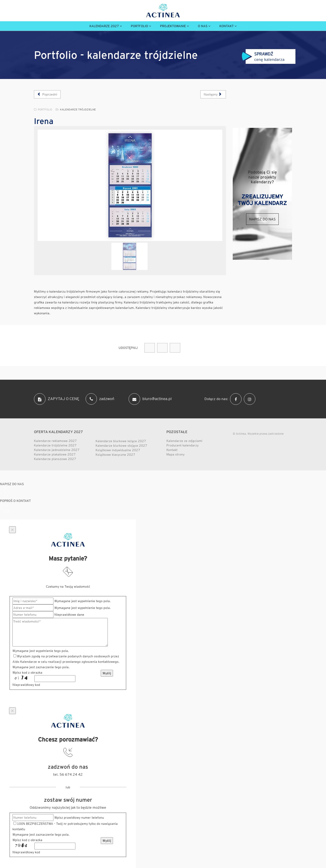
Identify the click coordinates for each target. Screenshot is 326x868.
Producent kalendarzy (182, 445)
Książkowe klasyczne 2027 (115, 455)
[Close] (12, 530)
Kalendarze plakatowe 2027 (55, 454)
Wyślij (107, 673)
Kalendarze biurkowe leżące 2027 (121, 441)
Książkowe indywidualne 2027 (118, 450)
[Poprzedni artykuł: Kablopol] (47, 94)
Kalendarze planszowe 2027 (55, 459)
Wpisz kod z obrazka (27, 672)
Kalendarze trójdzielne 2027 (55, 445)
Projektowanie (173, 26)
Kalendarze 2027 (104, 26)
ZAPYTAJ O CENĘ (57, 399)
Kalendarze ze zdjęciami (184, 441)
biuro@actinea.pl (150, 399)
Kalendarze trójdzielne (78, 109)
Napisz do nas (262, 219)
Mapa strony (175, 454)
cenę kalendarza (263, 57)
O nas (203, 26)
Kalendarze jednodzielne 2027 (57, 450)
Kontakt (227, 26)
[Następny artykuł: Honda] (213, 94)
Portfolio (139, 26)
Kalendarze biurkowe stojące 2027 (121, 446)
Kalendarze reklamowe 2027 (55, 441)
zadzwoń (100, 399)
